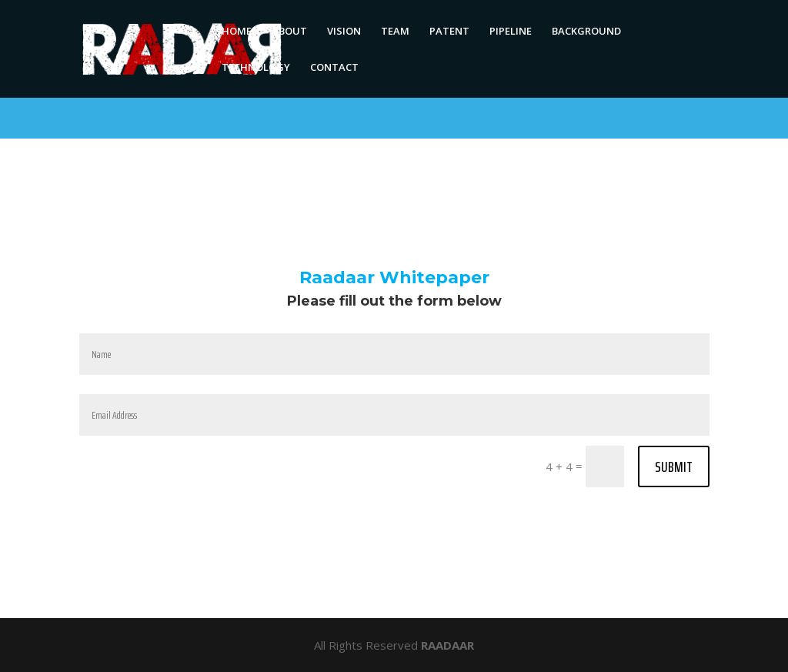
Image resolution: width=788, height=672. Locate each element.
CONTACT (334, 68)
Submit (674, 466)
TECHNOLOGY (256, 68)
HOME (237, 32)
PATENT (449, 32)
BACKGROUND (586, 32)
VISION (344, 32)
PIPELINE (511, 32)
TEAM (395, 32)
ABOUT (289, 32)
